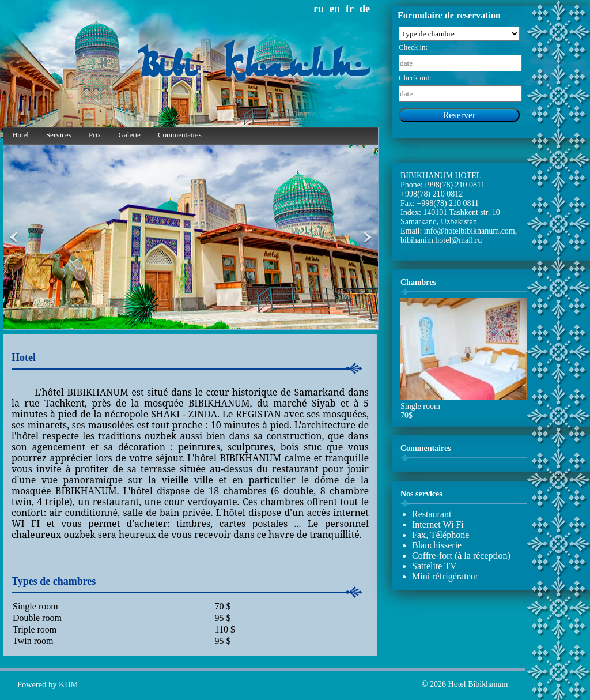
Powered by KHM (48, 684)
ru (319, 9)
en (335, 9)
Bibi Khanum (253, 67)
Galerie (130, 135)
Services (59, 135)
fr (350, 9)
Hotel (20, 135)
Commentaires (180, 135)
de (365, 9)
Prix (95, 135)
